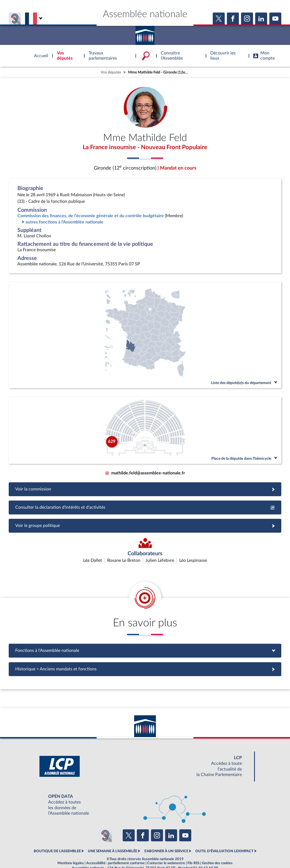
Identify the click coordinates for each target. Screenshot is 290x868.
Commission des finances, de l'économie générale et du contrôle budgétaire (91, 217)
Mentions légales (71, 850)
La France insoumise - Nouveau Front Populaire (145, 148)
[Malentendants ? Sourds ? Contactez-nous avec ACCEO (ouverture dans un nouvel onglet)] (105, 822)
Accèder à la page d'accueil (145, 33)
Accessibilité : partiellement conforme (115, 850)
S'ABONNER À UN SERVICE (166, 838)
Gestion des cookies (217, 850)
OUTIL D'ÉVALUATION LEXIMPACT (224, 838)
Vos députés (111, 72)
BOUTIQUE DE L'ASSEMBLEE (57, 838)
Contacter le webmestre (166, 850)
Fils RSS (193, 850)
